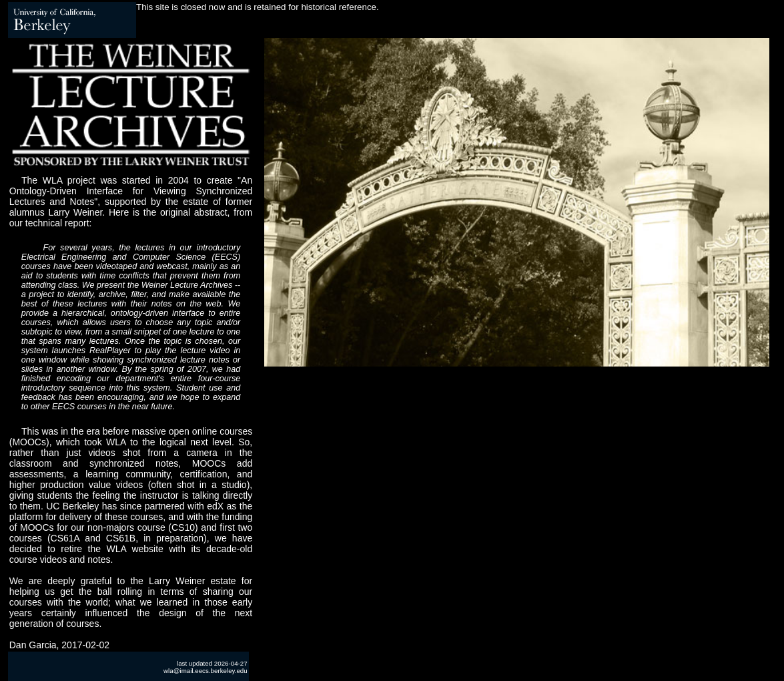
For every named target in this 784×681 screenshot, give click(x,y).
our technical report (49, 223)
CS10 (183, 527)
